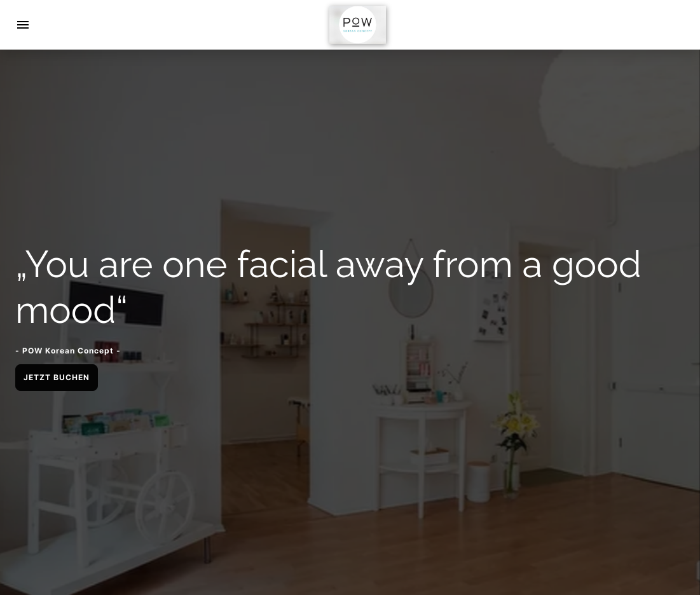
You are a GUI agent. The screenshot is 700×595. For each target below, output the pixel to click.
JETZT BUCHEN (57, 377)
